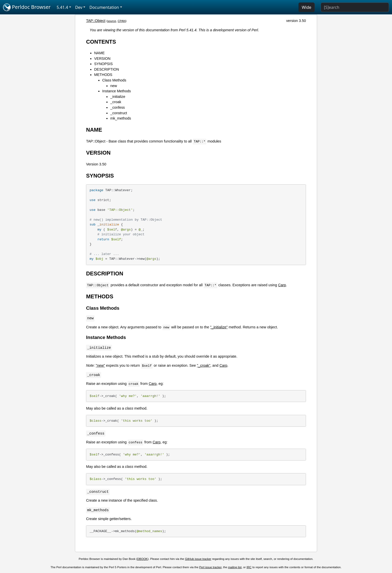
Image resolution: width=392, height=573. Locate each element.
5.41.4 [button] (62, 7)
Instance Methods (117, 91)
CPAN (122, 21)
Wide (306, 7)
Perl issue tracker (210, 567)
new (114, 86)
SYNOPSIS (103, 64)
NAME (99, 53)
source (112, 21)
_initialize (118, 97)
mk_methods (121, 118)
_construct (119, 113)
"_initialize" (219, 327)
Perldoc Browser (27, 7)
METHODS (103, 75)
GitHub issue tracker (198, 559)
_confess (118, 107)
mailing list (235, 567)
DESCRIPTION (106, 69)
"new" (101, 365)
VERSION (102, 59)
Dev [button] (79, 7)
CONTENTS (101, 42)
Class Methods (114, 80)
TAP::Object (96, 21)
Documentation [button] (104, 7)
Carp (282, 285)
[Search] (355, 7)
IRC (249, 567)
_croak (116, 102)
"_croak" (203, 365)
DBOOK (143, 559)
